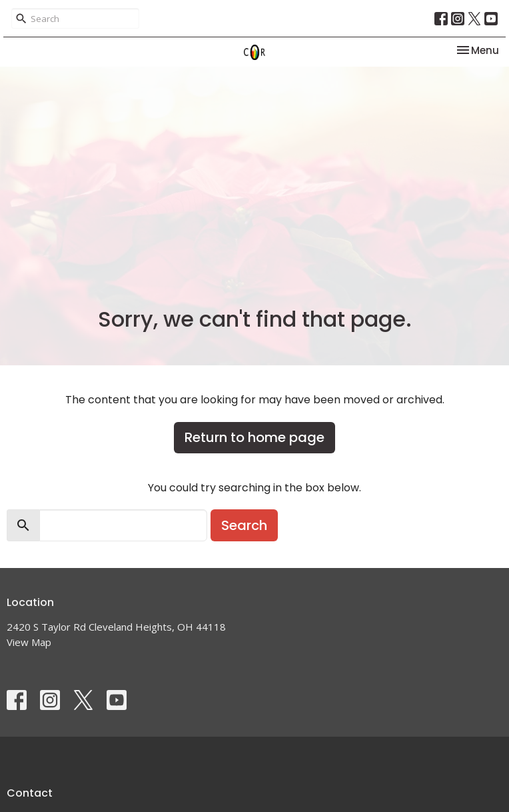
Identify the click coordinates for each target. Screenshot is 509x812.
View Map (29, 642)
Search (244, 525)
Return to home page (254, 437)
